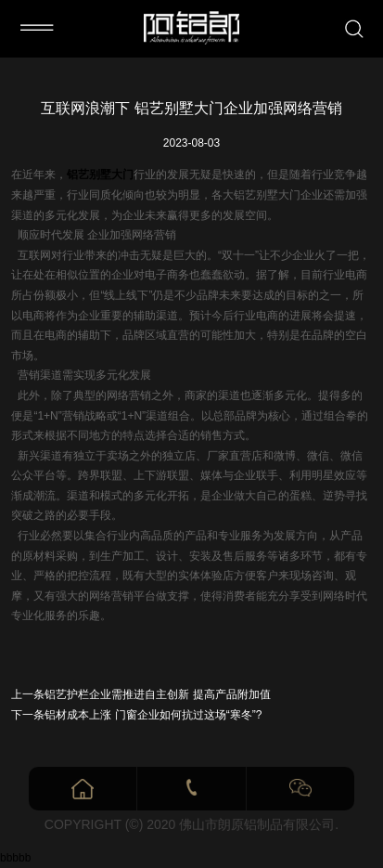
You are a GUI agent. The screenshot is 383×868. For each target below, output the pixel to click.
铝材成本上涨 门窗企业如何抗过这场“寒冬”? (153, 715)
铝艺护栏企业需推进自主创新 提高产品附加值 (157, 694)
